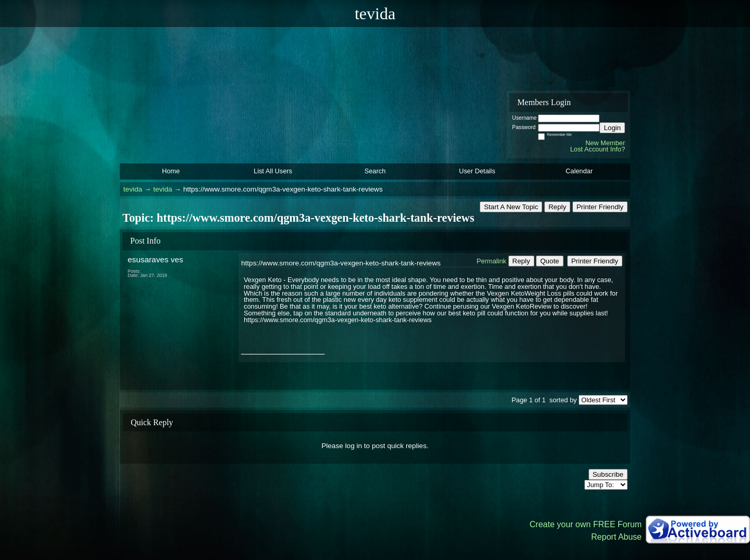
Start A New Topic (511, 207)
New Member (605, 143)
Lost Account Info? (598, 149)
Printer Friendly (600, 207)
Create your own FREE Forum (586, 524)
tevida (133, 189)
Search (375, 171)
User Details (477, 171)
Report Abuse (616, 537)
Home (171, 171)
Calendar (579, 171)
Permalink (491, 261)
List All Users (273, 171)
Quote (549, 261)
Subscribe (608, 474)
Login (612, 128)
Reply (557, 207)
